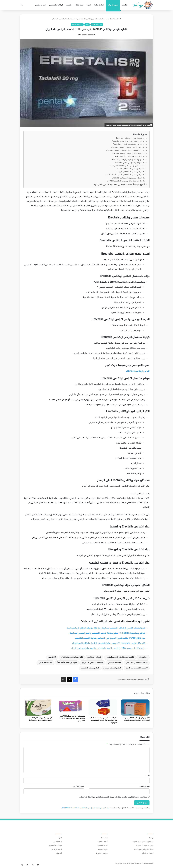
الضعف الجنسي (114, 663)
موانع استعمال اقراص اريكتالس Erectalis (127, 160)
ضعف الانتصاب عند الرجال (136, 668)
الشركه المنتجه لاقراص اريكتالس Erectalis (127, 141)
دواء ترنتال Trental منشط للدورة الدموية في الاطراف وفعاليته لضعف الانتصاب (110, 638)
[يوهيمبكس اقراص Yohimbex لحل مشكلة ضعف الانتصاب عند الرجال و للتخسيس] (70, 707)
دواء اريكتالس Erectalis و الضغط (129, 169)
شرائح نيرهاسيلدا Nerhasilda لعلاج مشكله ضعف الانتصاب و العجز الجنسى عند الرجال (107, 633)
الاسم (148, 776)
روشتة (151, 838)
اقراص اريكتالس (94, 657)
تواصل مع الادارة (148, 853)
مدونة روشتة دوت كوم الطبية (143, 842)
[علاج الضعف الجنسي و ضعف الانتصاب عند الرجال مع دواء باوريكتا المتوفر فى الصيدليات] (103, 708)
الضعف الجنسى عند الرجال (136, 663)
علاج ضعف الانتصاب (89, 668)
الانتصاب (51, 657)
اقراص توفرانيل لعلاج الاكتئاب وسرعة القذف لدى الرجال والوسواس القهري (136, 719)
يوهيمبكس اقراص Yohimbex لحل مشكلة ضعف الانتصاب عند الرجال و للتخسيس (72, 719)
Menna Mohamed (88, 35)
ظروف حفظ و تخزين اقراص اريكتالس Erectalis (124, 181)
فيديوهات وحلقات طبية (145, 846)
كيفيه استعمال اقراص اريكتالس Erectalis (127, 154)
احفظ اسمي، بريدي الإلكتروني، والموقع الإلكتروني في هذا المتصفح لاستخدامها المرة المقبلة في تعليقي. (113, 797)
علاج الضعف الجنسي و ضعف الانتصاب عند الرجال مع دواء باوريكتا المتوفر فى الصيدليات (106, 628)
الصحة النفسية (102, 846)
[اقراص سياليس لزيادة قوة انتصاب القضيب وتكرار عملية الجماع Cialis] (38, 708)
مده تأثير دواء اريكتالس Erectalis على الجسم (125, 166)
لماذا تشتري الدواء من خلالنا (144, 849)
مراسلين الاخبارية (102, 853)
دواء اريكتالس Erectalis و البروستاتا (128, 172)
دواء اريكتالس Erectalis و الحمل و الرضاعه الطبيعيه (123, 175)
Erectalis (142, 657)
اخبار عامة (104, 838)
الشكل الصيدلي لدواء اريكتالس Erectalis (127, 178)
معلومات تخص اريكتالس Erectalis (129, 138)
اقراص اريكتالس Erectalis (138, 371)
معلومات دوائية (113, 5)
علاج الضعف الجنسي (112, 668)
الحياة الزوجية (103, 849)
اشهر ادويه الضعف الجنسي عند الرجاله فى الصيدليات (118, 185)
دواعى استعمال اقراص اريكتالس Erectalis (127, 148)
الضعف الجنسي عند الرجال (92, 663)
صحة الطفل (79, 5)
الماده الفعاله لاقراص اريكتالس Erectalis (127, 144)
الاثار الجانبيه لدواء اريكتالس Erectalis (129, 163)
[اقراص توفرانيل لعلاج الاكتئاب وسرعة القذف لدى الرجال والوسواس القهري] (135, 708)
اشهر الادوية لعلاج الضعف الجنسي (119, 657)
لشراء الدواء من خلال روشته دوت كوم (129, 157)
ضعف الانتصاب (45, 663)
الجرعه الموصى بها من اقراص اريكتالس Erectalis (124, 151)
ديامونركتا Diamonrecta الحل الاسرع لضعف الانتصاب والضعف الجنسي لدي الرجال (108, 648)
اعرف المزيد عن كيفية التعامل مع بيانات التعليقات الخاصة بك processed (86, 808)
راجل (87, 25)
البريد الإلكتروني (144, 787)
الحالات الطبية (99, 5)
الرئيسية (124, 5)
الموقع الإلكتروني (78, 787)
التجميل (69, 5)
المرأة (89, 5)
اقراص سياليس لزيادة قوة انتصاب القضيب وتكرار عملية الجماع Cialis (40, 719)
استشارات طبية (97, 25)
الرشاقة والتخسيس (56, 5)
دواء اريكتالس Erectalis (66, 663)
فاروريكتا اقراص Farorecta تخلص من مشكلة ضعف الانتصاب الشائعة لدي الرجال (109, 643)
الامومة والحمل (41, 5)
